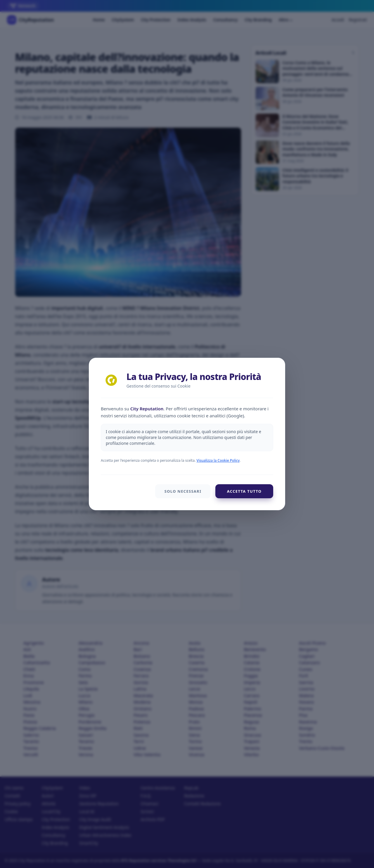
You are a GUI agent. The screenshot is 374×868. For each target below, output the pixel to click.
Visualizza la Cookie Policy (218, 460)
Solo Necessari (183, 491)
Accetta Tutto (244, 491)
